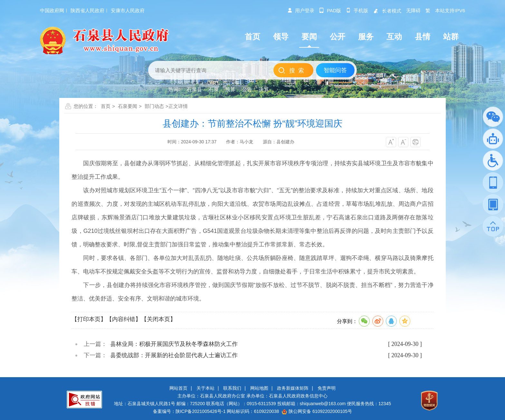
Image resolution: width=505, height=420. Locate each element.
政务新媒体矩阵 (293, 388)
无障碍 (413, 10)
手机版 (357, 10)
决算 (264, 89)
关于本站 (205, 388)
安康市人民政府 (128, 10)
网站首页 (178, 388)
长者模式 (387, 11)
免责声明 (327, 388)
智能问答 (335, 70)
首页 (106, 106)
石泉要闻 (128, 106)
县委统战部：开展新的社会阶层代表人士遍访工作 (174, 355)
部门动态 (154, 106)
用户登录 (301, 10)
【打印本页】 (89, 319)
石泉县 (194, 89)
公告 (247, 89)
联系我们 (232, 388)
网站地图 (259, 388)
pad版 (330, 10)
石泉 (214, 89)
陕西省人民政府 (87, 10)
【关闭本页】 (158, 319)
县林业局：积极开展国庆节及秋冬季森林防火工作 (174, 344)
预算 (230, 89)
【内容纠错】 (124, 319)
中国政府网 (52, 10)
